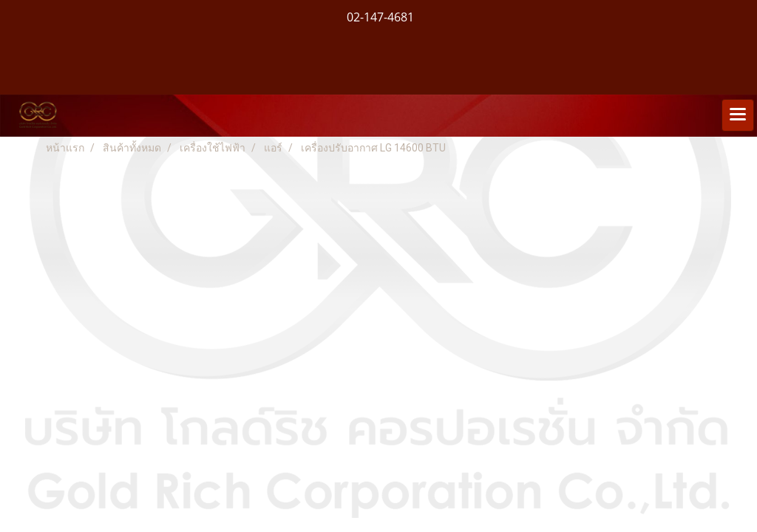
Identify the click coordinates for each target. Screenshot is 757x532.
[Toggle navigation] (738, 115)
